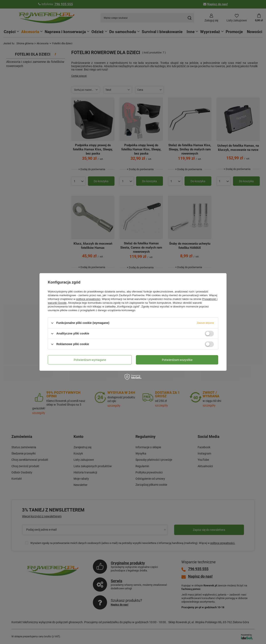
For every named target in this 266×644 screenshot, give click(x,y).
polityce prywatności (88, 299)
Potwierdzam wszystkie (177, 360)
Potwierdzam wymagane (90, 360)
